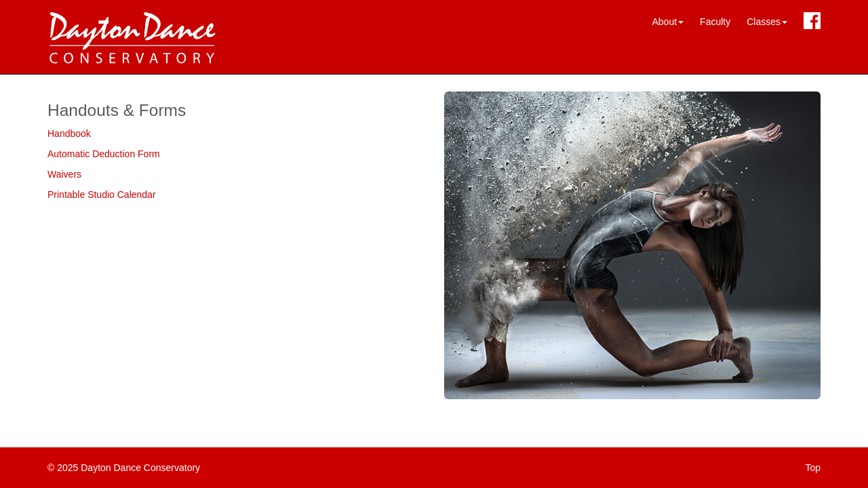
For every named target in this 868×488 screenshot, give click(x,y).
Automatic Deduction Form (104, 154)
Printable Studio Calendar (102, 195)
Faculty (715, 22)
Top (813, 468)
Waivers (64, 174)
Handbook (69, 134)
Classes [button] (767, 22)
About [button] (668, 22)
